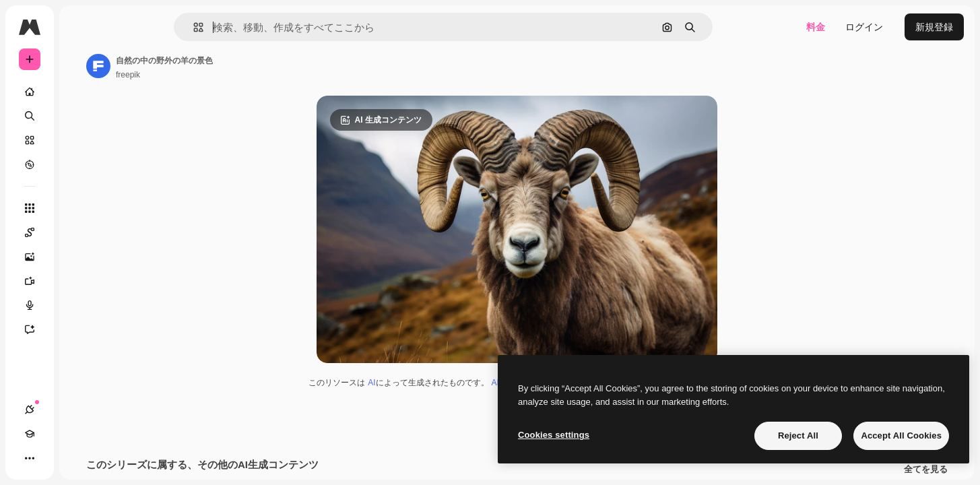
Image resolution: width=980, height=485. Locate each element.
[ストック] (81, 140)
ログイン (864, 27)
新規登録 (934, 27)
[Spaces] (81, 232)
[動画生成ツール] (81, 281)
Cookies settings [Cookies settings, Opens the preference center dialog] (554, 435)
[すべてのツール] (81, 208)
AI (423, 385)
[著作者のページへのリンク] (201, 66)
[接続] (30, 458)
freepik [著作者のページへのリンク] (230, 75)
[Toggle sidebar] (132, 27)
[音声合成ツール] (81, 305)
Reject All (798, 435)
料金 (816, 27)
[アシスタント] (81, 329)
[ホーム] (81, 92)
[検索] (81, 116)
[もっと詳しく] (81, 164)
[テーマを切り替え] (78, 458)
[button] (244, 27)
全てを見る (926, 472)
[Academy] (54, 458)
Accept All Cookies (901, 435)
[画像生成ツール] (81, 257)
